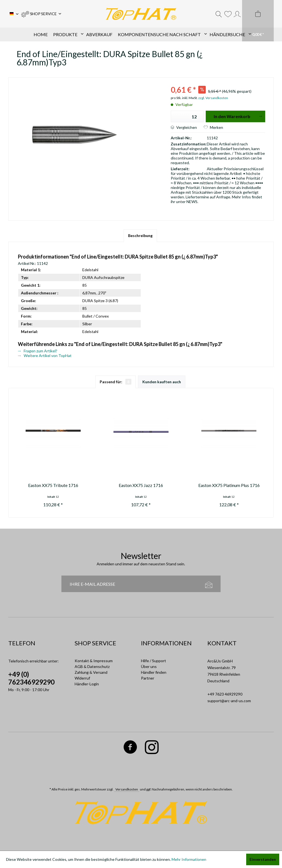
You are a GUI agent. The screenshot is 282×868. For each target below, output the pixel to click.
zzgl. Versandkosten (213, 98)
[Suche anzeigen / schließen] (219, 14)
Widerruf (82, 678)
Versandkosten (127, 789)
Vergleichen (184, 127)
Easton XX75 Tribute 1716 (53, 485)
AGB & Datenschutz (92, 666)
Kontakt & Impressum (94, 661)
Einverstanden (263, 859)
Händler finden (154, 672)
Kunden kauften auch (162, 382)
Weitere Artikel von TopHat (45, 356)
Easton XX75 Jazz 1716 (141, 485)
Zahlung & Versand (91, 672)
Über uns (149, 666)
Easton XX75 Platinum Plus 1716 (229, 485)
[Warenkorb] (258, 21)
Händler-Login (87, 684)
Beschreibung (140, 235)
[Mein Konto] (237, 14)
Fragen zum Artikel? (38, 351)
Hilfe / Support (154, 661)
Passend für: (116, 382)
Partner (148, 678)
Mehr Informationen (189, 859)
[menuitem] (41, 14)
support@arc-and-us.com (229, 701)
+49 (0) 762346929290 (31, 678)
